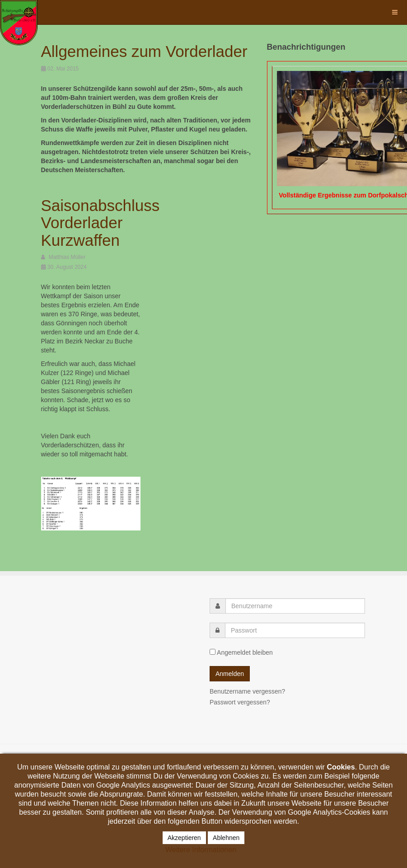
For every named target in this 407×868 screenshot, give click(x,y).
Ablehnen (226, 838)
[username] (295, 606)
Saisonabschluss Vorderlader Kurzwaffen (101, 223)
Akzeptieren (184, 838)
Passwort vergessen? (240, 702)
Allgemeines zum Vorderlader (144, 51)
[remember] (213, 652)
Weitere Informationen (201, 850)
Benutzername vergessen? (247, 691)
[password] (295, 630)
